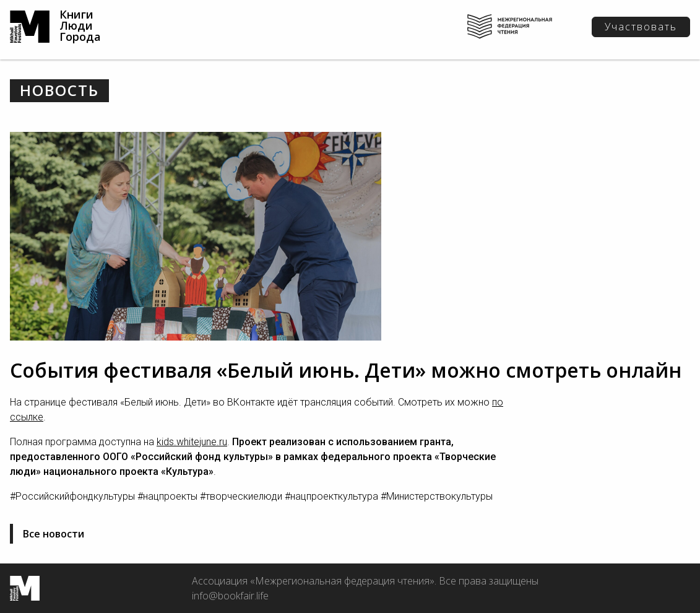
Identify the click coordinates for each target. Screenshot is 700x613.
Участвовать (641, 27)
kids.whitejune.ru (192, 442)
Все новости (54, 534)
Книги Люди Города (80, 25)
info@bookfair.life (230, 596)
